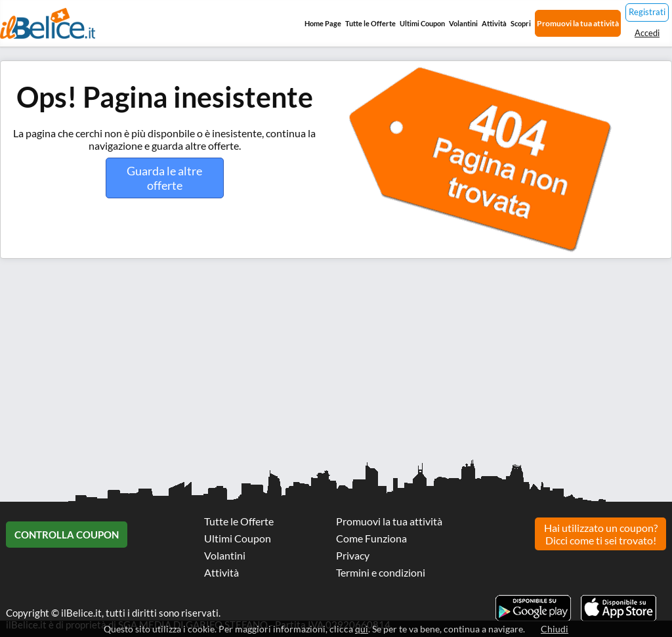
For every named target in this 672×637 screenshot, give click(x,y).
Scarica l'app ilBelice (619, 608)
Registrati (647, 12)
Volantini (463, 23)
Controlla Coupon (67, 535)
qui (362, 629)
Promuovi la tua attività (578, 23)
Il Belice (48, 23)
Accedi (647, 33)
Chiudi (555, 629)
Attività (494, 23)
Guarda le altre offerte (164, 178)
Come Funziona (371, 538)
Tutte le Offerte (370, 23)
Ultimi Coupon (422, 23)
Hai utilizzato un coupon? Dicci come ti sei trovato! (601, 534)
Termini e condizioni (381, 572)
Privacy (353, 555)
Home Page (323, 23)
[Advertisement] (336, 364)
